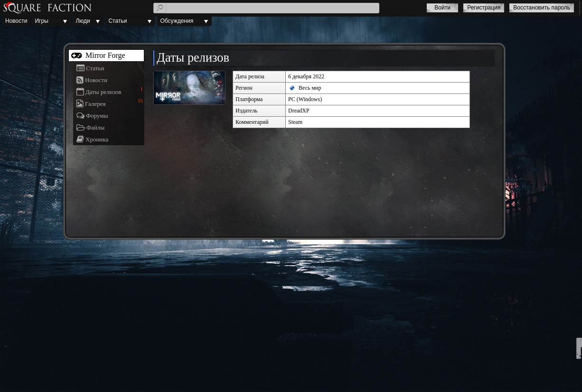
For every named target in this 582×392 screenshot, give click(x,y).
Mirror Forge (104, 55)
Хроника (97, 139)
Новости (16, 21)
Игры (41, 21)
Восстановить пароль (542, 8)
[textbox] (267, 8)
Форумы (97, 116)
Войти (442, 8)
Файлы (95, 127)
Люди (83, 21)
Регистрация (484, 8)
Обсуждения (177, 21)
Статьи (117, 21)
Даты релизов (103, 92)
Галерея (95, 104)
